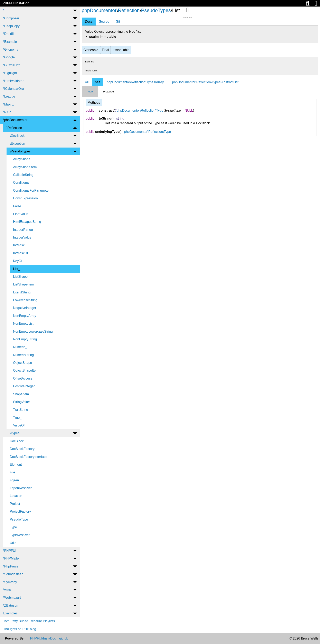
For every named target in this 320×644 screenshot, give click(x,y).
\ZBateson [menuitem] (11, 606)
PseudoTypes (156, 10)
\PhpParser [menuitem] (11, 566)
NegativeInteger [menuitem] (25, 308)
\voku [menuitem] (7, 590)
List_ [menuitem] (17, 269)
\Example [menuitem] (10, 42)
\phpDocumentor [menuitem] (15, 120)
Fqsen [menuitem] (14, 480)
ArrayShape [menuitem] (22, 159)
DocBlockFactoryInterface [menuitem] (29, 457)
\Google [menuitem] (9, 57)
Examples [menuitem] (10, 613)
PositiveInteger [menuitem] (24, 386)
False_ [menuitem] (18, 206)
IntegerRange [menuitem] (23, 230)
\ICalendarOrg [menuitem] (14, 89)
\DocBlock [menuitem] (17, 136)
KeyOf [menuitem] (18, 261)
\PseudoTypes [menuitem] (20, 151)
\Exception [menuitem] (17, 144)
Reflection (129, 10)
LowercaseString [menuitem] (25, 300)
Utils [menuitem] (13, 543)
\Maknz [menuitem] (9, 104)
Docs (89, 22)
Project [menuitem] (15, 504)
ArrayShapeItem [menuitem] (25, 167)
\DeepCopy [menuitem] (11, 26)
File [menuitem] (12, 472)
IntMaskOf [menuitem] (21, 253)
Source (104, 22)
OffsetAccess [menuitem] (23, 378)
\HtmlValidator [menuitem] (13, 81)
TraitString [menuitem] (21, 410)
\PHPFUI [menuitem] (10, 551)
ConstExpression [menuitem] (25, 198)
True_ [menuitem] (17, 418)
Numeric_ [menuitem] (20, 347)
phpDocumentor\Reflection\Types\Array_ (136, 82)
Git (118, 22)
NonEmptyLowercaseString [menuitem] (33, 331)
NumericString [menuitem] (23, 355)
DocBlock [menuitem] (17, 441)
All (87, 82)
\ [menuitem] (4, 10)
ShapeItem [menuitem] (21, 394)
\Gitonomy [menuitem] (11, 49)
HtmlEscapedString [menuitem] (27, 222)
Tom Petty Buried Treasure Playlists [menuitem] (29, 621)
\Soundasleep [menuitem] (13, 574)
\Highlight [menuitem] (10, 73)
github (64, 638)
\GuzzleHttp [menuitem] (12, 65)
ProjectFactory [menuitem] (20, 511)
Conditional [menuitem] (21, 183)
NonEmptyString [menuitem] (25, 339)
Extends (89, 62)
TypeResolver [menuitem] (20, 535)
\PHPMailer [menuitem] (12, 558)
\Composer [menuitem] (11, 18)
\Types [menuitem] (15, 433)
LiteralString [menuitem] (22, 292)
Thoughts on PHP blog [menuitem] (20, 629)
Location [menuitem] (16, 496)
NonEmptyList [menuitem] (23, 324)
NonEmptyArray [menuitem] (25, 316)
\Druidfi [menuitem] (8, 34)
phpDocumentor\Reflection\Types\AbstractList (205, 82)
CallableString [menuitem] (23, 175)
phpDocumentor (99, 10)
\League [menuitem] (9, 96)
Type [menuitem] (13, 527)
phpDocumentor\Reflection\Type (140, 110)
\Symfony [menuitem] (10, 582)
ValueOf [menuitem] (19, 425)
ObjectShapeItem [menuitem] (26, 370)
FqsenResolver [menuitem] (21, 488)
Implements (91, 71)
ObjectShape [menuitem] (23, 363)
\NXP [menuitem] (7, 112)
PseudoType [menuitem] (19, 519)
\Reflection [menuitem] (14, 128)
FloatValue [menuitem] (21, 214)
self (98, 82)
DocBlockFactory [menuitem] (22, 449)
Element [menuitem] (16, 465)
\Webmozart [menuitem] (12, 598)
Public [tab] (90, 92)
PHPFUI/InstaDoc (16, 3)
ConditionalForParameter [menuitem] (31, 190)
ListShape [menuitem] (20, 277)
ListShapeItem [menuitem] (23, 284)
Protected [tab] (108, 92)
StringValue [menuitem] (21, 402)
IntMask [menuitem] (19, 245)
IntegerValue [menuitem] (22, 237)
